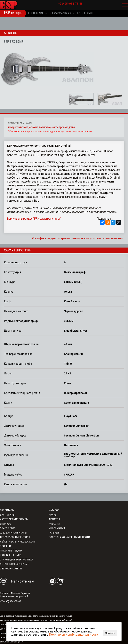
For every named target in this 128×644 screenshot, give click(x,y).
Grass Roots (8, 528)
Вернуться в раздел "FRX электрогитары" (34, 219)
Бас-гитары (8, 515)
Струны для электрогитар (17, 560)
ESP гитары (13, 13)
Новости (54, 524)
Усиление (6, 546)
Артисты (54, 519)
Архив (53, 515)
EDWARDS (5, 524)
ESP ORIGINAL (36, 13)
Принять (110, 633)
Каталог (54, 510)
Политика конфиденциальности (69, 537)
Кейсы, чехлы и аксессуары (18, 542)
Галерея (54, 533)
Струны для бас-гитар (14, 564)
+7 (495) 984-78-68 (70, 4)
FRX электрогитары (60, 13)
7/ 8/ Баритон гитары (13, 533)
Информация (57, 528)
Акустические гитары (14, 519)
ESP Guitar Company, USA (11, 642)
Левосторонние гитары (15, 537)
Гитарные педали (11, 551)
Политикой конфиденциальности (74, 635)
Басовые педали (11, 555)
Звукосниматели (11, 569)
